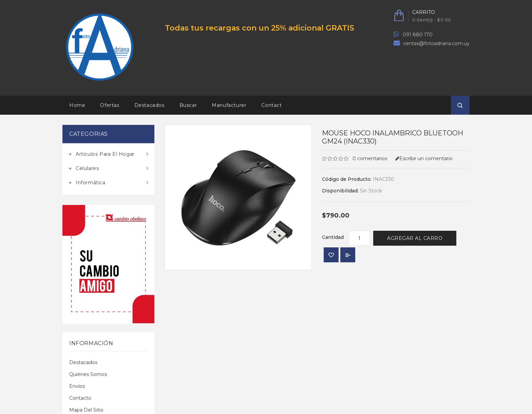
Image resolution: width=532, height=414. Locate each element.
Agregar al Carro (415, 238)
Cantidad (333, 237)
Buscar (188, 105)
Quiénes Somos (88, 374)
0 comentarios (370, 158)
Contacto (80, 398)
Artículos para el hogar (105, 154)
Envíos (77, 386)
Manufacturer (229, 105)
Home (77, 105)
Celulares (87, 168)
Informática (91, 183)
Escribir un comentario (424, 158)
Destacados (149, 105)
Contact (271, 105)
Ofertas (110, 105)
